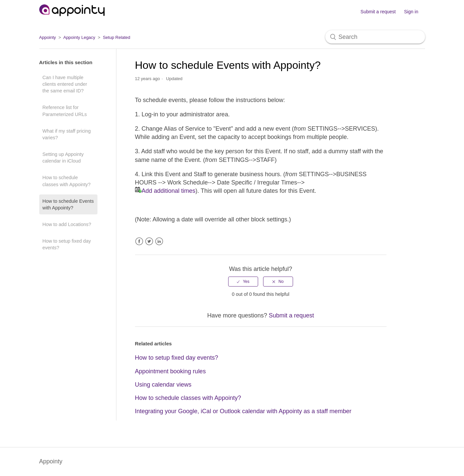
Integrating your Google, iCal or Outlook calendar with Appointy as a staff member (243, 411)
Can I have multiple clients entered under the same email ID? (65, 84)
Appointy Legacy (79, 37)
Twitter (149, 241)
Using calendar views (163, 385)
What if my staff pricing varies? (67, 134)
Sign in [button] (411, 12)
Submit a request (378, 12)
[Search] (375, 37)
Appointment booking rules (170, 371)
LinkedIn (159, 241)
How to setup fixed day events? (67, 244)
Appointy (48, 37)
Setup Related (116, 37)
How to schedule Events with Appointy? (68, 204)
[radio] (243, 282)
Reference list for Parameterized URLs (65, 111)
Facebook (139, 241)
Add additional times (169, 191)
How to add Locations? (67, 224)
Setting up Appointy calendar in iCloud (63, 158)
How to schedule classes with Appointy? (67, 181)
